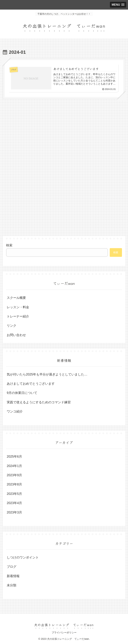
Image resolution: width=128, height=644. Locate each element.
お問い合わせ (16, 335)
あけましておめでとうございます (31, 384)
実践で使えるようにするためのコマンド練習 (39, 402)
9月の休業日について (22, 393)
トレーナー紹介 (18, 316)
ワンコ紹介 (15, 411)
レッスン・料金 (18, 307)
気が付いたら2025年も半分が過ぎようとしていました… (47, 374)
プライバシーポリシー (64, 633)
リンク (12, 326)
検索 (9, 245)
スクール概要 (16, 298)
